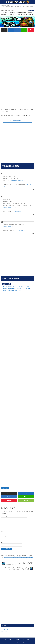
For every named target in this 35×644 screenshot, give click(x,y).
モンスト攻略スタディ (17, 642)
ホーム (6, 639)
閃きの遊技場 (5, 488)
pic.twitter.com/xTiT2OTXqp (10, 207)
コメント (4, 517)
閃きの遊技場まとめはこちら (18, 121)
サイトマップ (12, 639)
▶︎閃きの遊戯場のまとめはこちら (12, 290)
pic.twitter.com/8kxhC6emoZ (10, 227)
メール (3, 537)
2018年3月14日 (17, 211)
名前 (3, 531)
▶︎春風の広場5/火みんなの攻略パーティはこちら (16, 286)
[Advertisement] (17, 51)
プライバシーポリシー (21, 639)
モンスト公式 (5, 629)
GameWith (4, 631)
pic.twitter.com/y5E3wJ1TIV (18, 180)
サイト (3, 543)
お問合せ (29, 639)
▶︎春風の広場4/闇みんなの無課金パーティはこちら (17, 288)
